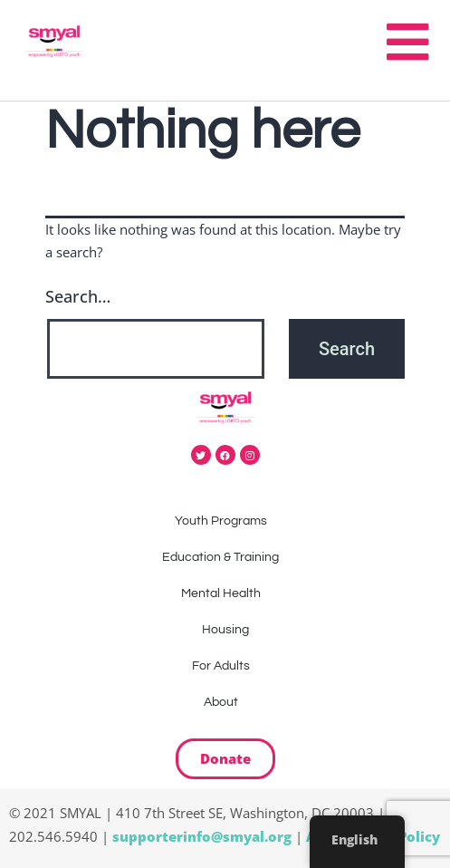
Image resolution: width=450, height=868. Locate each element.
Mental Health (225, 593)
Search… (78, 296)
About (225, 702)
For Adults (225, 666)
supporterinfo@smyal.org (202, 836)
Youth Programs (225, 521)
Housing (225, 630)
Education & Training (225, 557)
